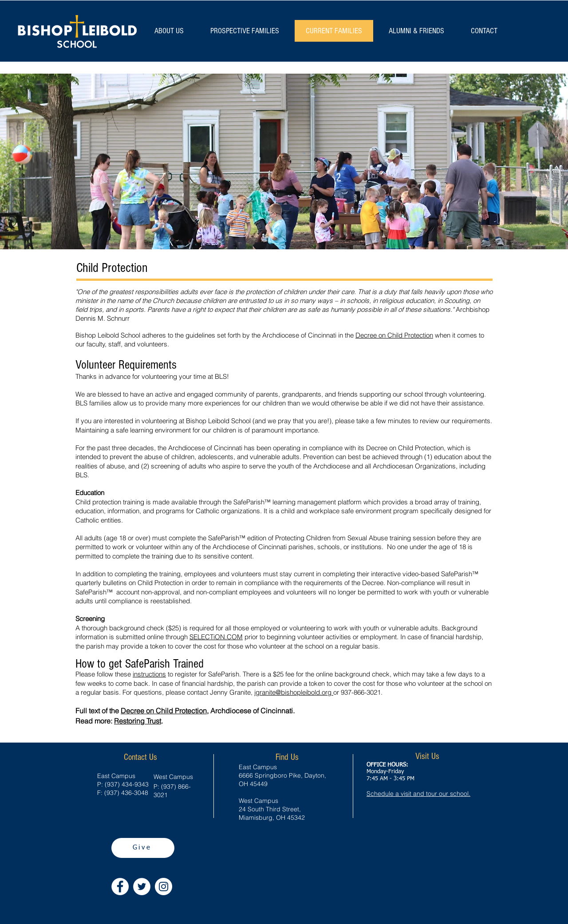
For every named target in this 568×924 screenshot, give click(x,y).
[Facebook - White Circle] (120, 887)
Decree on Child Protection (394, 335)
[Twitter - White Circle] (142, 887)
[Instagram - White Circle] (164, 887)
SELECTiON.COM (216, 637)
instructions (149, 674)
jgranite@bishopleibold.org (294, 692)
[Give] (143, 848)
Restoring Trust (138, 721)
